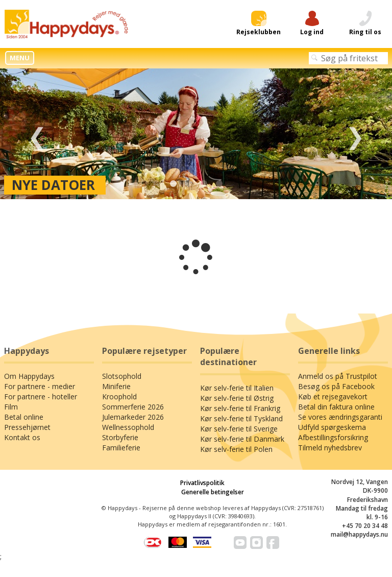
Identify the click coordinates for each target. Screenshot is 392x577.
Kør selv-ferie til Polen (236, 449)
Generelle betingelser (213, 492)
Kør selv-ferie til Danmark (242, 439)
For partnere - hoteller (41, 396)
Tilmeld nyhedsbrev (330, 448)
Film (11, 407)
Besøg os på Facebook (336, 386)
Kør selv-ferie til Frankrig (240, 408)
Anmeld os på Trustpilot (338, 376)
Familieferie (121, 448)
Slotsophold (122, 376)
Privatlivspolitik (202, 483)
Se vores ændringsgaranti (340, 417)
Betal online (24, 417)
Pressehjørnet (27, 427)
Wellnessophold (128, 427)
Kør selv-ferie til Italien (237, 388)
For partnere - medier (40, 386)
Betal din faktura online (336, 407)
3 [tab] (204, 184)
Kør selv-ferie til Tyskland (241, 418)
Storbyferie (120, 437)
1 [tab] (173, 184)
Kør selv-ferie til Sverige (239, 429)
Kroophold (119, 396)
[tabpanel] (196, 134)
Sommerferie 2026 (133, 407)
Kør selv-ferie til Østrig (237, 398)
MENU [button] (20, 58)
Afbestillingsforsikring (333, 437)
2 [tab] (188, 184)
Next (355, 134)
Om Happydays (29, 376)
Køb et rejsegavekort (333, 396)
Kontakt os (22, 437)
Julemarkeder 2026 (133, 417)
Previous (37, 134)
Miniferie (116, 386)
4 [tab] (219, 184)
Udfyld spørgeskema (332, 427)
